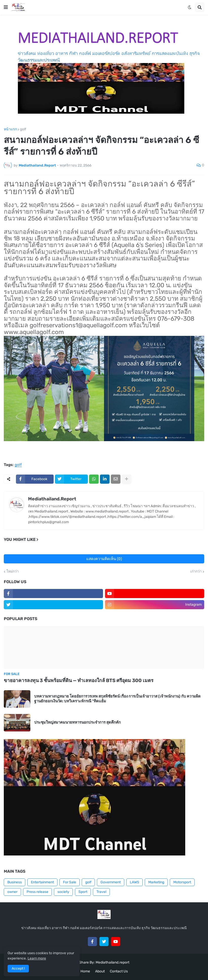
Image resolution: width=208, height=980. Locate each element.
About (100, 971)
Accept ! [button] (18, 968)
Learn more (37, 958)
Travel (101, 892)
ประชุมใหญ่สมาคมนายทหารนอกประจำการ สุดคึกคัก (77, 722)
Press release (37, 892)
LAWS (134, 882)
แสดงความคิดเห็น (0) (104, 559)
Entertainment (42, 882)
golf (23, 129)
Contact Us (119, 971)
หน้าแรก (10, 129)
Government (111, 882)
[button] (6, 7)
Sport (83, 892)
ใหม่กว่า (13, 571)
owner (12, 892)
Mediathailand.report (112, 962)
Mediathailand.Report (52, 499)
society (63, 892)
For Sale (70, 882)
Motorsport (182, 882)
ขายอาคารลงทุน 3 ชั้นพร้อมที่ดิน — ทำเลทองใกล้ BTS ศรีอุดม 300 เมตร (79, 680)
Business (15, 882)
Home (85, 971)
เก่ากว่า (196, 571)
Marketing (156, 882)
